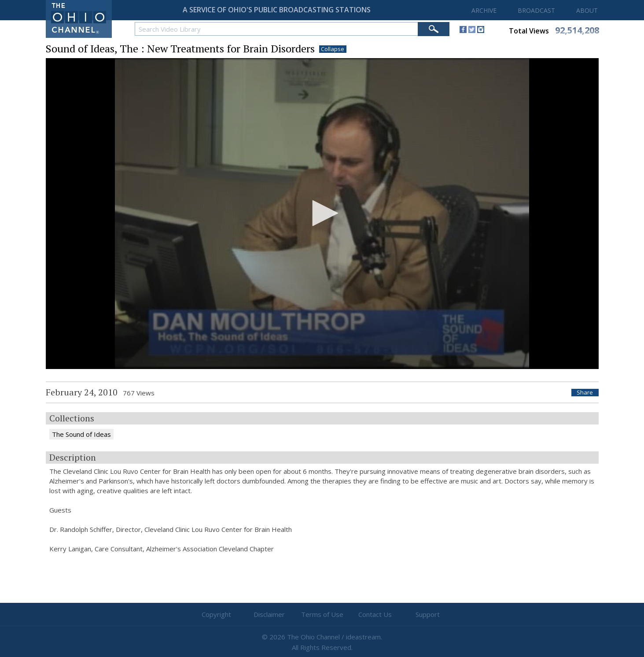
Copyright (216, 614)
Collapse (333, 49)
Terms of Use (322, 614)
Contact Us (375, 614)
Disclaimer (269, 614)
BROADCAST (536, 10)
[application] (322, 214)
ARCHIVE (484, 10)
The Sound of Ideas (81, 434)
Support (428, 614)
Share (585, 393)
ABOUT (587, 10)
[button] (322, 213)
